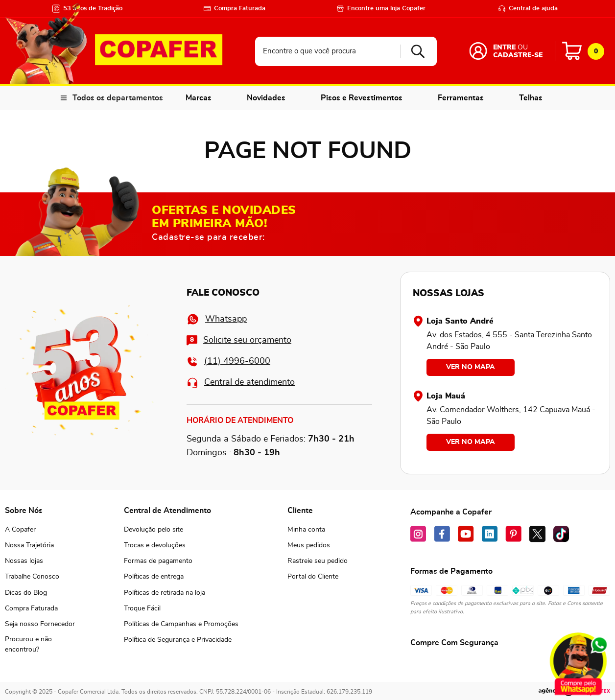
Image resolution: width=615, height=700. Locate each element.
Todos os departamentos (118, 98)
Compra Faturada (234, 9)
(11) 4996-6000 (228, 362)
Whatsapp (217, 319)
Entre (504, 47)
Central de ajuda (528, 9)
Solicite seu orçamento (239, 340)
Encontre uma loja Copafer (381, 9)
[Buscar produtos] (414, 51)
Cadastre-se (518, 55)
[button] (40, 645)
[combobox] (346, 51)
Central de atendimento (241, 383)
